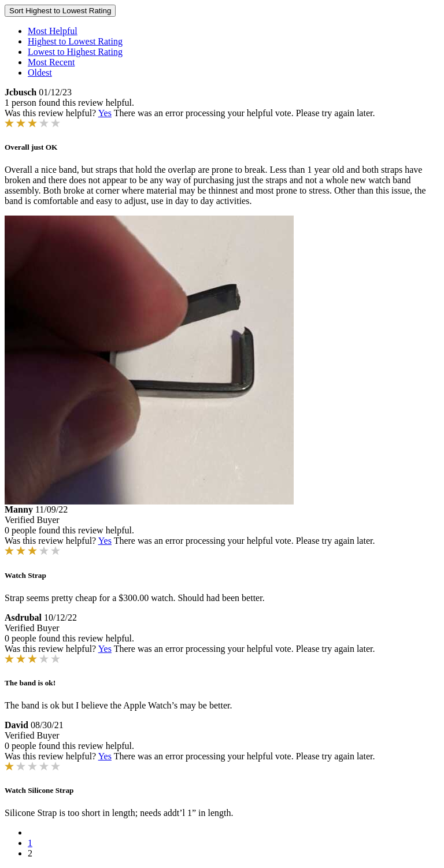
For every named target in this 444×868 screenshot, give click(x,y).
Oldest (40, 73)
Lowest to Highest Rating (75, 52)
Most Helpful (53, 31)
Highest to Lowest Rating (75, 41)
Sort (60, 11)
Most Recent (51, 62)
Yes (105, 113)
